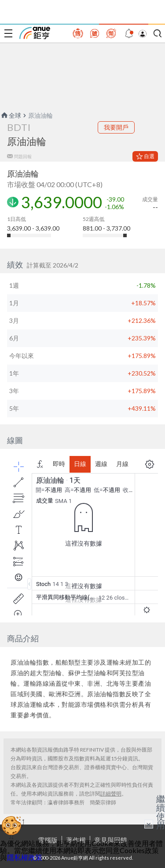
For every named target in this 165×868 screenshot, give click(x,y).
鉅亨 (35, 33)
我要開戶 (116, 127)
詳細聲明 (111, 794)
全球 (11, 115)
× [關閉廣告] (149, 824)
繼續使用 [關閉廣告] (161, 812)
